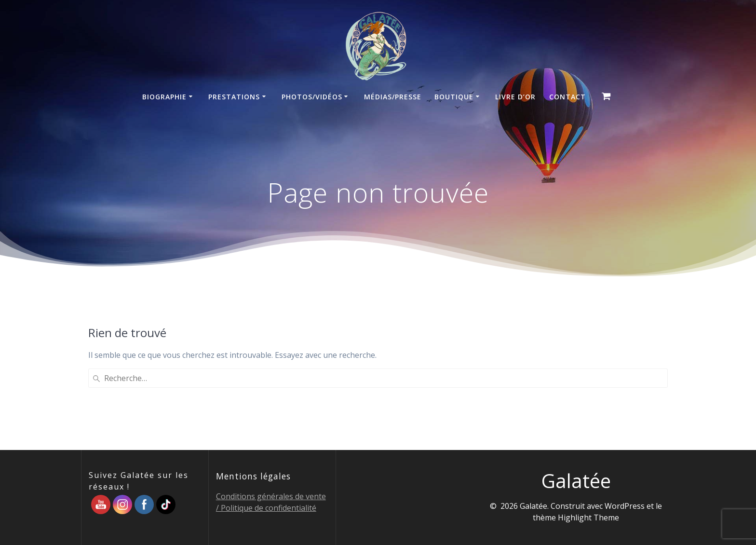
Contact (567, 97)
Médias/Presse (393, 97)
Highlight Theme (588, 518)
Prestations (234, 97)
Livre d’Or (515, 97)
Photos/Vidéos (312, 97)
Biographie (164, 97)
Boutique (454, 97)
